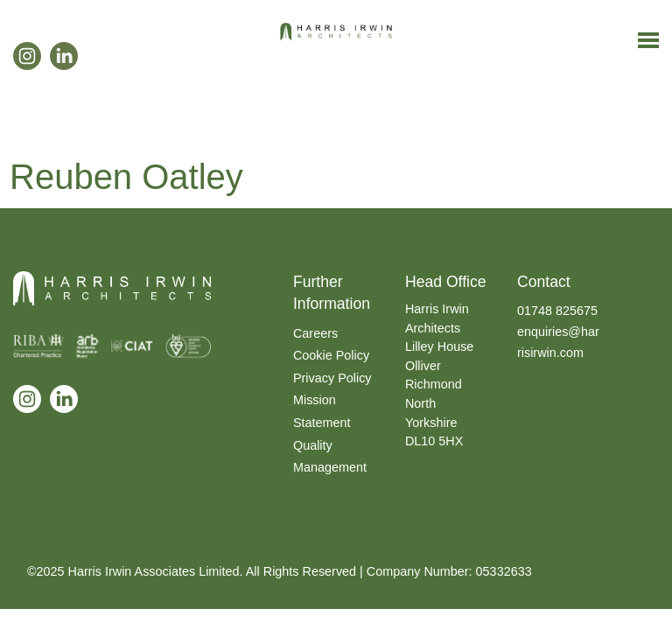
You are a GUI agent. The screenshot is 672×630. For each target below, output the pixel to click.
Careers (315, 333)
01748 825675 (557, 311)
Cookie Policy (331, 355)
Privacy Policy (332, 378)
